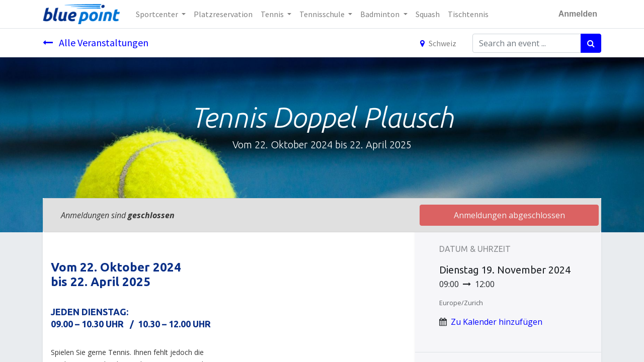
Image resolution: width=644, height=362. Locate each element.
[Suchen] (591, 43)
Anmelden (578, 14)
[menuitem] (223, 14)
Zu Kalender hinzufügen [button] (497, 322)
